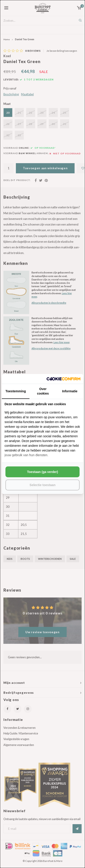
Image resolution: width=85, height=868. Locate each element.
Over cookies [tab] (43, 391)
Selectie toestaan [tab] (42, 485)
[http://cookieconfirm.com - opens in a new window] (63, 379)
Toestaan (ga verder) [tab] (42, 472)
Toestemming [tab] (16, 391)
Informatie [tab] (70, 391)
